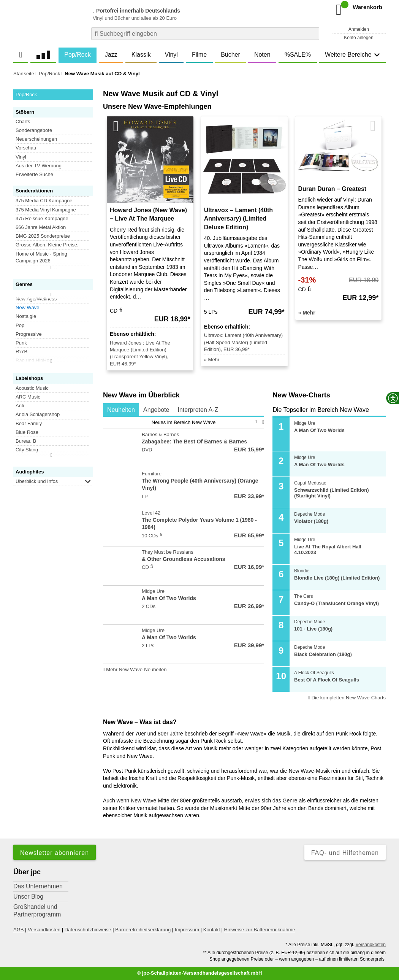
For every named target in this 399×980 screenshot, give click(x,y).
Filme (199, 55)
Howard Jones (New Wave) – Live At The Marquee (148, 214)
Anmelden (359, 29)
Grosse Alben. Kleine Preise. (47, 245)
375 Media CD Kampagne (44, 201)
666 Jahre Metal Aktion (41, 227)
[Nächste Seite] (263, 422)
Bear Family (29, 423)
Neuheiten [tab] (121, 410)
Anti (20, 406)
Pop (20, 325)
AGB (18, 930)
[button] (88, 481)
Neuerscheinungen (36, 139)
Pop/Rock (77, 55)
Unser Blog (28, 897)
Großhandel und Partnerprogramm (37, 911)
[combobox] (205, 34)
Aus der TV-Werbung (39, 166)
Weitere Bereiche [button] (352, 55)
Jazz (111, 55)
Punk (21, 343)
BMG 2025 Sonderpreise (43, 236)
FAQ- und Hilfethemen (345, 853)
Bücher (230, 55)
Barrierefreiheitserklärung (143, 930)
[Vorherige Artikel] (116, 126)
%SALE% (298, 55)
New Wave (27, 307)
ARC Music (28, 397)
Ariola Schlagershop (38, 414)
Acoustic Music (32, 388)
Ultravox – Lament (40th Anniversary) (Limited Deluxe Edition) (238, 219)
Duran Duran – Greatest (332, 189)
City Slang (27, 450)
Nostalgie (26, 316)
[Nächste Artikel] (373, 126)
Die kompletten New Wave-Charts (347, 698)
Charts (23, 122)
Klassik (141, 55)
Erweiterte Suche (34, 174)
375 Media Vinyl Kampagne (46, 210)
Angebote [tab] (156, 410)
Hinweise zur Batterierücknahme (259, 930)
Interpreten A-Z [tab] (198, 410)
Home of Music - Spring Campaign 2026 (41, 257)
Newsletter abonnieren (55, 853)
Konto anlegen (359, 38)
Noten (262, 55)
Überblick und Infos (37, 481)
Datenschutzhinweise (88, 930)
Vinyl (171, 55)
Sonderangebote (34, 130)
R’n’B (21, 352)
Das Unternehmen (38, 886)
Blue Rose (27, 432)
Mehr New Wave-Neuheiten (135, 669)
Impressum (187, 930)
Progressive (29, 334)
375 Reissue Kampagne (42, 218)
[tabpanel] (184, 546)
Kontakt (212, 930)
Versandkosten (44, 930)
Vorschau (26, 148)
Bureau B (26, 441)
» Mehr (212, 360)
